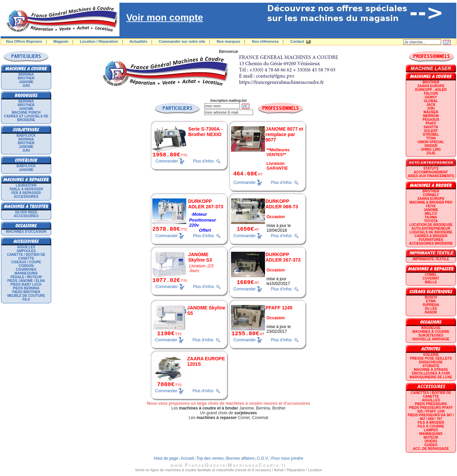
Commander (167, 161)
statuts (431, 168)
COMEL (431, 275)
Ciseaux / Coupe (26, 262)
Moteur (431, 437)
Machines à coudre (431, 332)
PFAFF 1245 (279, 308)
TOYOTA (431, 221)
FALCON (431, 93)
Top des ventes (210, 458)
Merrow (431, 116)
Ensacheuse (431, 362)
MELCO (431, 214)
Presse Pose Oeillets (431, 358)
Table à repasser (26, 189)
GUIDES (431, 445)
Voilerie (431, 355)
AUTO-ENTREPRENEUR (431, 229)
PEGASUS (431, 120)
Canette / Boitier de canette (26, 256)
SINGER (431, 146)
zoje (431, 153)
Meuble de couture (26, 296)
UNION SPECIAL (431, 142)
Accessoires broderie (431, 243)
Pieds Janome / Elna (26, 281)
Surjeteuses (431, 335)
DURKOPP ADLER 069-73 (282, 204)
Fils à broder (431, 423)
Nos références (265, 41)
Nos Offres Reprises (24, 41)
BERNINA (26, 74)
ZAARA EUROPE (431, 86)
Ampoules (26, 251)
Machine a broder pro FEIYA (431, 204)
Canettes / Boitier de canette (431, 395)
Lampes (431, 430)
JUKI (26, 86)
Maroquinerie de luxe (431, 377)
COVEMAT (431, 278)
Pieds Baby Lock (26, 284)
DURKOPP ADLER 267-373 (206, 204)
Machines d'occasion (26, 232)
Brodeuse (431, 328)
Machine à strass (431, 370)
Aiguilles (26, 247)
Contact (297, 41)
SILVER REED (26, 212)
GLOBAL (431, 101)
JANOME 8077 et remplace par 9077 (284, 134)
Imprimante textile (431, 259)
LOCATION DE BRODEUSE (431, 225)
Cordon (26, 266)
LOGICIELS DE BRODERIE (431, 232)
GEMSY (431, 97)
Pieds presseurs (431, 404)
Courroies (26, 270)
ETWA (431, 301)
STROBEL (431, 135)
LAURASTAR (26, 185)
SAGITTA (431, 127)
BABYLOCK (26, 136)
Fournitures (431, 240)
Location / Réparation (99, 41)
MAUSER (431, 112)
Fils (26, 299)
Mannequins (26, 273)
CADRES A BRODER (431, 236)
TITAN (431, 138)
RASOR (431, 312)
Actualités (139, 41)
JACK (431, 105)
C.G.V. (263, 458)
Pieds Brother (26, 292)
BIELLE (431, 282)
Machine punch (26, 112)
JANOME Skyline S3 (200, 257)
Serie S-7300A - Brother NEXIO (205, 132)
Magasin (61, 41)
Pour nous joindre (287, 458)
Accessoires (26, 197)
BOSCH (431, 297)
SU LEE (431, 309)
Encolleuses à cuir (431, 373)
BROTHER (26, 78)
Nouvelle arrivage (431, 339)
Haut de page (166, 458)
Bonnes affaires (240, 458)
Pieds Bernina (26, 288)
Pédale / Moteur (26, 277)
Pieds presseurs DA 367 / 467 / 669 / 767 (431, 417)
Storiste (431, 366)
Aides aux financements (431, 176)
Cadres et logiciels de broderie (26, 118)
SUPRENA (431, 305)
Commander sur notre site (182, 41)
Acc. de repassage (431, 449)
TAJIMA (431, 217)
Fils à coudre (431, 426)
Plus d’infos (203, 161)
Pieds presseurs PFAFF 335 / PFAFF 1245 (431, 410)
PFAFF (431, 123)
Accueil (187, 458)
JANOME (26, 82)
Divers (431, 441)
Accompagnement (431, 172)
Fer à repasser (26, 193)
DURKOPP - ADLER (431, 90)
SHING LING (431, 149)
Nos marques (229, 41)
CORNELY (431, 195)
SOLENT (431, 131)
